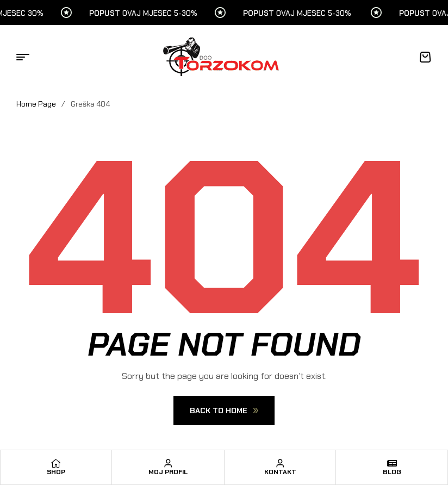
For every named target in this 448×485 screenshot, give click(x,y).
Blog (392, 472)
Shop (56, 472)
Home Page (36, 104)
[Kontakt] (280, 463)
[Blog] (392, 463)
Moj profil (168, 472)
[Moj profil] (168, 463)
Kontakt (280, 472)
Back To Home (224, 411)
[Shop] (56, 463)
